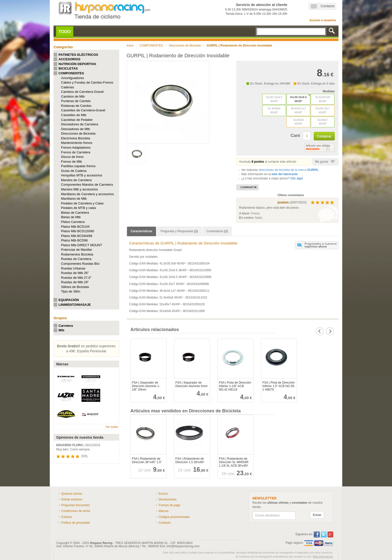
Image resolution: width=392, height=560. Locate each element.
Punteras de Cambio (76, 101)
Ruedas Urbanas (73, 268)
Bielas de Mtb (71, 217)
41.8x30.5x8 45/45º (323, 99)
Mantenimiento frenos (77, 143)
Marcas (163, 511)
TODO (65, 32)
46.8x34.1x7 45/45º (298, 110)
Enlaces (67, 517)
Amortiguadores (72, 78)
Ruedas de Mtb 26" (75, 273)
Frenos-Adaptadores (76, 148)
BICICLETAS (68, 68)
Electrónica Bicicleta (75, 138)
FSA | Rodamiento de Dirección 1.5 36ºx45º (190, 460)
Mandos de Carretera (76, 180)
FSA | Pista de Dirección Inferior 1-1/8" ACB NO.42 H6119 (235, 386)
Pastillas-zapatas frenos (78, 166)
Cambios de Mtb (73, 96)
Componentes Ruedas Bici (80, 264)
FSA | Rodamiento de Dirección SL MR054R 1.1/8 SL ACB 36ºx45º (234, 462)
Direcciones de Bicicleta (78, 133)
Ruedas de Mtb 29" (75, 282)
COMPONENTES (71, 73)
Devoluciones (167, 499)
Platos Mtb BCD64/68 (77, 236)
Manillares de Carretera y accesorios (87, 194)
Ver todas (112, 427)
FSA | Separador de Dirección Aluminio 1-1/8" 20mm (146, 386)
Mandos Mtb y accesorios (79, 189)
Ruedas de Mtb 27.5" (76, 278)
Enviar (317, 515)
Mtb (61, 330)
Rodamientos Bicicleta (77, 254)
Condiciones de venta (76, 511)
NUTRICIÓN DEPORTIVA (77, 64)
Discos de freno (72, 157)
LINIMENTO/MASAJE (75, 305)
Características (141, 231)
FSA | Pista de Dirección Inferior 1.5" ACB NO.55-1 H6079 (279, 386)
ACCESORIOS (69, 59)
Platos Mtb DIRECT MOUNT (81, 245)
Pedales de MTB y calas (78, 208)
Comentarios (217, 231)
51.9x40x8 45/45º (274, 110)
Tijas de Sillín (71, 291)
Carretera (66, 326)
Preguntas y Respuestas (179, 231)
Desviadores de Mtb (75, 129)
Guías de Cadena (74, 171)
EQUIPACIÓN (69, 300)
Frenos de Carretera (76, 152)
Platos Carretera (73, 222)
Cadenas (67, 87)
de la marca (289, 170)
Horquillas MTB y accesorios (82, 175)
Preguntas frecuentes (75, 505)
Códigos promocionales (174, 517)
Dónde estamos (72, 499)
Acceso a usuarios (323, 20)
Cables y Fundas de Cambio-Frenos (87, 82)
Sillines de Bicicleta (75, 287)
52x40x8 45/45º (298, 122)
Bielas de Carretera (75, 213)
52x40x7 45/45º (323, 122)
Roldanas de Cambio (76, 106)
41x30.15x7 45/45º (323, 110)
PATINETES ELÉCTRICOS (78, 55)
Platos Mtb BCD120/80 (77, 231)
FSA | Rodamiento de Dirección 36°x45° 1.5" (147, 460)
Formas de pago (169, 505)
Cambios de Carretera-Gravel (82, 92)
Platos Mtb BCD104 (75, 227)
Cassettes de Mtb (74, 115)
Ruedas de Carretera (76, 259)
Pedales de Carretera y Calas (82, 203)
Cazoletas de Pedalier (77, 120)
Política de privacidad (75, 523)
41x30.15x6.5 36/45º (298, 99)
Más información (323, 556)
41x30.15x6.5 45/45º (274, 99)
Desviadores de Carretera (80, 124)
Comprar (324, 136)
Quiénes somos (72, 494)
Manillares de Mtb (74, 199)
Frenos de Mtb (71, 162)
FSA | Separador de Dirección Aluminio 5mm (192, 384)
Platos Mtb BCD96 (74, 240)
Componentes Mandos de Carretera (87, 185)
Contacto (323, 6)
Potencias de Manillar (76, 250)
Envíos (163, 494)
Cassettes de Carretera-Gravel (83, 110)
